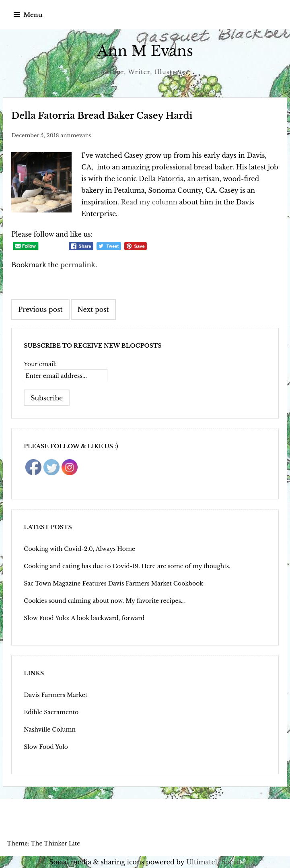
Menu (33, 15)
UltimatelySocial (214, 862)
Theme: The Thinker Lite (43, 843)
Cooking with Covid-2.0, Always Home (79, 549)
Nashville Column (50, 730)
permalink (78, 265)
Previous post (40, 309)
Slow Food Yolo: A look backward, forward (84, 618)
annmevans (76, 135)
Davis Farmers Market (56, 695)
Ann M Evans (145, 51)
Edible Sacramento (51, 712)
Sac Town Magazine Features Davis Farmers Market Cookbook (113, 583)
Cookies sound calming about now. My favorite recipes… (104, 601)
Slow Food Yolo (46, 747)
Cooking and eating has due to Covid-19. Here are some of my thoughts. (127, 566)
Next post (93, 309)
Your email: (40, 364)
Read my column (149, 202)
